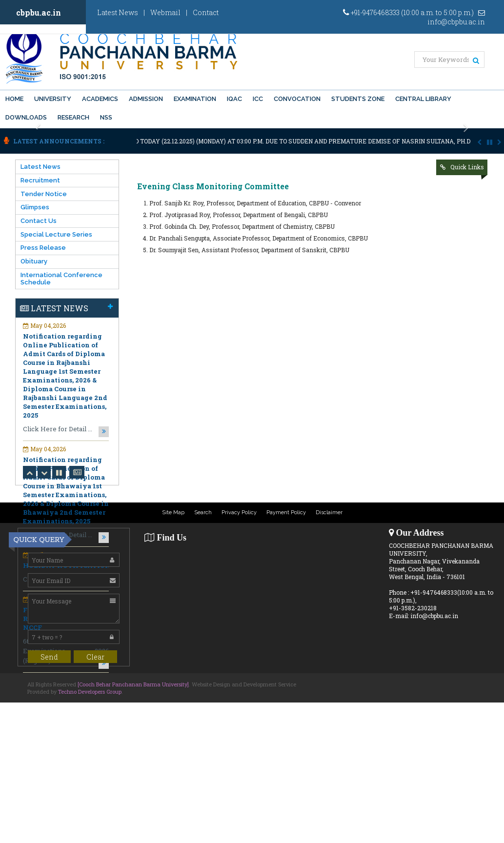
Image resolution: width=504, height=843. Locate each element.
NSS (106, 117)
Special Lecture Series (56, 234)
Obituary (34, 261)
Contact (206, 12)
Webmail (165, 12)
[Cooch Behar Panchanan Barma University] (133, 684)
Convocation (297, 99)
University (53, 99)
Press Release (43, 248)
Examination (195, 99)
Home (14, 99)
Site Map (173, 512)
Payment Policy (286, 512)
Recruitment (40, 180)
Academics (100, 99)
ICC (258, 99)
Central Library (423, 99)
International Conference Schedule (61, 279)
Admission (146, 99)
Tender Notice (44, 194)
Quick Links (467, 167)
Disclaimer (329, 512)
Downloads (26, 117)
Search (203, 512)
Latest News (118, 12)
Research (73, 117)
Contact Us (39, 221)
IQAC (234, 99)
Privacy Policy (239, 512)
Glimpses (35, 207)
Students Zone (358, 99)
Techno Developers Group (90, 692)
